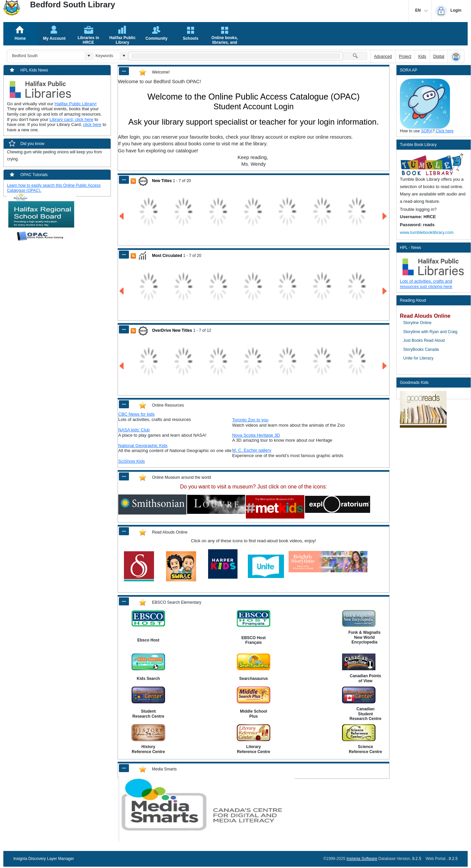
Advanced (383, 56)
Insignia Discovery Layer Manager (44, 859)
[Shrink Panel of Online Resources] (124, 404)
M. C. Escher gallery (252, 450)
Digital (439, 56)
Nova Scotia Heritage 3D (256, 435)
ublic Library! (84, 104)
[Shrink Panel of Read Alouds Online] (124, 531)
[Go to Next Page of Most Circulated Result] (385, 291)
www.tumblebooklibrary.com (427, 232)
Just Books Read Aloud (424, 340)
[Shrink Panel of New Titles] (124, 180)
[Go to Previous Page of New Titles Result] (122, 216)
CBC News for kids (136, 414)
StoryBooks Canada (421, 349)
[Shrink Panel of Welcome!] (124, 71)
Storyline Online (417, 323)
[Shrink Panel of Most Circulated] (124, 255)
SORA (427, 131)
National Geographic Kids (143, 446)
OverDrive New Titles (172, 330)
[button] (89, 56)
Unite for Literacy (418, 358)
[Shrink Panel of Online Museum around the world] (124, 476)
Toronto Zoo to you (250, 420)
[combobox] (47, 56)
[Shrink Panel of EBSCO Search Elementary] (124, 601)
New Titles (162, 181)
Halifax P (63, 104)
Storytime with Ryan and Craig (430, 332)
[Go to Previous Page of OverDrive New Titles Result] (122, 366)
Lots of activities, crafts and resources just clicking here (426, 284)
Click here (444, 131)
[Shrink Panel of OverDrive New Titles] (124, 329)
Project (405, 56)
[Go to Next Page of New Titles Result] (385, 216)
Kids (422, 56)
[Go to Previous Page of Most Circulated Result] (122, 291)
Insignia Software (362, 859)
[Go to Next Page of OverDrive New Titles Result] (385, 366)
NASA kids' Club (134, 430)
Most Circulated (167, 256)
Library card (61, 119)
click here (84, 119)
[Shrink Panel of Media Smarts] (124, 768)
